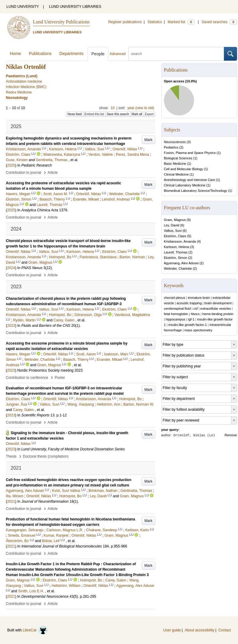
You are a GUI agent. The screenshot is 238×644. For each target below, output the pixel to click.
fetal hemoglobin (176, 314)
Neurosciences (175, 142)
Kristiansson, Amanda (180, 241)
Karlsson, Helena (177, 247)
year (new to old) (141, 108)
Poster (60, 378)
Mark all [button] (137, 114)
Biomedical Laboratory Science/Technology (196, 191)
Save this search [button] (118, 114)
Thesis (11, 456)
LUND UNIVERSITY (23, 7)
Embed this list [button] (94, 114)
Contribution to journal (24, 173)
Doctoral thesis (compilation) (46, 456)
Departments (71, 54)
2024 (11, 268)
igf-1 (191, 319)
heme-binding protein (218, 314)
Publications (40, 54)
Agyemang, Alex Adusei (181, 263)
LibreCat (35, 630)
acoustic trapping (189, 303)
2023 (11, 326)
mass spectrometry (198, 330)
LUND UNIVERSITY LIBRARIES (75, 7)
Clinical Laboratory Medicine (185, 185)
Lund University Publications (61, 22)
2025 (11, 165)
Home (15, 54)
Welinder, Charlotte (178, 268)
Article (53, 173)
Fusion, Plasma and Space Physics (190, 153)
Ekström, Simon (176, 258)
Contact (225, 630)
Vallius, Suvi (173, 231)
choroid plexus (175, 298)
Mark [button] (148, 140)
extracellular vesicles (216, 308)
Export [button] (149, 114)
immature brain (199, 298)
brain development (218, 303)
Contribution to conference (27, 378)
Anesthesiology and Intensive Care (190, 180)
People (98, 54)
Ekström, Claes (175, 236)
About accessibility (200, 630)
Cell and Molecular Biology (184, 169)
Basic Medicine (175, 164)
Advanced (117, 54)
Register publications (125, 22)
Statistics (155, 22)
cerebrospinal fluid (177, 308)
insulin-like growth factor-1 (188, 325)
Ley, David (172, 225)
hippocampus (175, 319)
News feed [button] (74, 114)
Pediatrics (171, 147)
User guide (172, 630)
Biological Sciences (178, 158)
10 (112, 108)
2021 (11, 501)
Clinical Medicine (176, 174)
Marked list (181, 22)
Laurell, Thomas (176, 252)
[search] (176, 54)
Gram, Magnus (175, 220)
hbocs (195, 314)
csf (196, 308)
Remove (231, 435)
